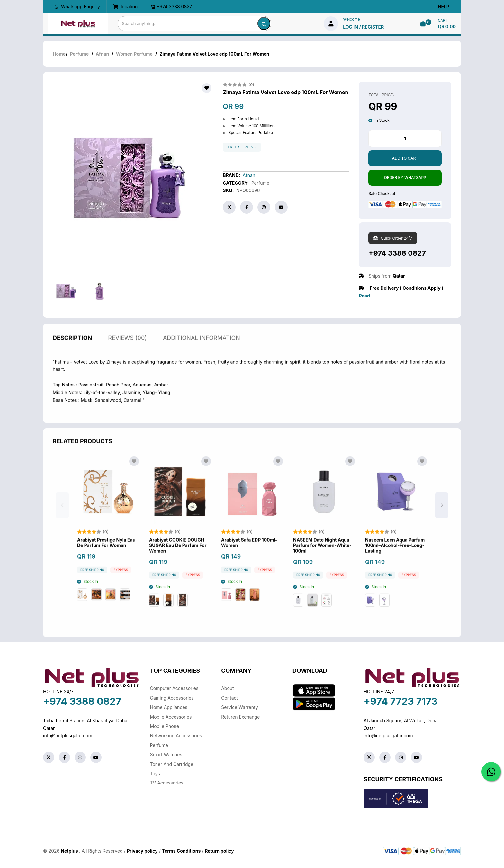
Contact (230, 698)
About (227, 688)
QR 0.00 (447, 27)
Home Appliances (169, 707)
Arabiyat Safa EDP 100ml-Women (249, 550)
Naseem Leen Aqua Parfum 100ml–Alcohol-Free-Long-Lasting (395, 553)
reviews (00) (127, 345)
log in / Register (363, 27)
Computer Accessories (174, 688)
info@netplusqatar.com (68, 735)
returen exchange (240, 717)
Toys (155, 773)
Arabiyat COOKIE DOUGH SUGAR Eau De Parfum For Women (178, 553)
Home (59, 54)
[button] (442, 512)
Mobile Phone (165, 726)
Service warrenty (240, 707)
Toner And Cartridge (172, 764)
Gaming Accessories (172, 698)
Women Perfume (134, 54)
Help (444, 7)
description (72, 345)
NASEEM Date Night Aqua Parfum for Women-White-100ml (322, 553)
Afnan (102, 54)
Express (121, 577)
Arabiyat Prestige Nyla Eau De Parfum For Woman (106, 550)
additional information (202, 345)
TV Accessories (167, 783)
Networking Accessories (176, 735)
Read (364, 296)
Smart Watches (166, 754)
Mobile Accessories (171, 717)
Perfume (80, 54)
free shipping (242, 147)
